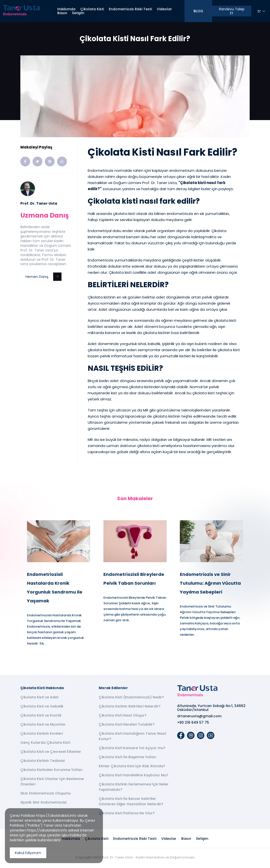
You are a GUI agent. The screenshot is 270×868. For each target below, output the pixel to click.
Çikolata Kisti (92, 9)
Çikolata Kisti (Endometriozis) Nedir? (131, 698)
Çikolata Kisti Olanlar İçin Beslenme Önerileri (52, 783)
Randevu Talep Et (232, 11)
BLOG (198, 11)
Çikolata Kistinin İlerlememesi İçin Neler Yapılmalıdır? (134, 788)
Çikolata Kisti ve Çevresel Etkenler (51, 753)
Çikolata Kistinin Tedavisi (43, 762)
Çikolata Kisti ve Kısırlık (41, 717)
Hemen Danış (43, 277)
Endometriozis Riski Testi (130, 9)
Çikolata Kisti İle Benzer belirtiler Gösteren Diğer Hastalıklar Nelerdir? (131, 803)
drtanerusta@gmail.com (199, 717)
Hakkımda (66, 9)
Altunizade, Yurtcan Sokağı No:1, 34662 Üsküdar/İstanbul (211, 709)
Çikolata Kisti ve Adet (39, 698)
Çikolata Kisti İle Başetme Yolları (128, 758)
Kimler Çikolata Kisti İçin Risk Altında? (132, 767)
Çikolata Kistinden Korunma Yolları (51, 771)
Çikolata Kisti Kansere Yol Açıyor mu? (132, 749)
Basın (62, 13)
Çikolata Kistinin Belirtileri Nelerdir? (130, 707)
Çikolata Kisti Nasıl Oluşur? (123, 717)
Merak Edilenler (113, 689)
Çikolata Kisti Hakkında (42, 689)
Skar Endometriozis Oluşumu (46, 794)
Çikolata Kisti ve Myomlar (43, 726)
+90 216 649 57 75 (193, 724)
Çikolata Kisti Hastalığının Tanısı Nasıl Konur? (132, 737)
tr (262, 11)
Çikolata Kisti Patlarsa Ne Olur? (127, 814)
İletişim (78, 13)
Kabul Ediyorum (28, 853)
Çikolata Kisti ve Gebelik (42, 707)
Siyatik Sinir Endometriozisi (43, 804)
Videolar (164, 9)
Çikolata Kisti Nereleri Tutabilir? (127, 726)
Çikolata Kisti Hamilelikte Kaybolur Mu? (133, 776)
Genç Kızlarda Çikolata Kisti (45, 744)
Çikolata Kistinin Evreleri (42, 735)
